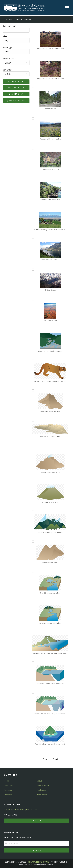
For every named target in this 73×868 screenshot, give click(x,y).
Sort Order (6, 70)
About (39, 781)
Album (4, 36)
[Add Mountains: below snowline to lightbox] (33, 390)
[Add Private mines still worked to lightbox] (33, 149)
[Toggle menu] (67, 8)
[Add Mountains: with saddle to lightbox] (33, 542)
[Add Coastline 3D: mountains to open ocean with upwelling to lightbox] (33, 693)
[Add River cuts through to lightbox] (33, 300)
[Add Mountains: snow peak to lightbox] (33, 481)
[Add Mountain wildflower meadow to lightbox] (33, 118)
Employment (42, 790)
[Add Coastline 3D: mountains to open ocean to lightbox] (33, 662)
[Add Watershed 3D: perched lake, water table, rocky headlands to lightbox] (33, 632)
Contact (36, 821)
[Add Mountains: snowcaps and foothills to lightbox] (33, 511)
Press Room (42, 795)
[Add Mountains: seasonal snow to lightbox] (33, 451)
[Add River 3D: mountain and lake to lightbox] (33, 572)
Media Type (6, 47)
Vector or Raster (8, 59)
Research (8, 795)
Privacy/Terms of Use (38, 862)
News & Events (43, 785)
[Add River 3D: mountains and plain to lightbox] (33, 602)
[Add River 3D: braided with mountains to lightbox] (33, 330)
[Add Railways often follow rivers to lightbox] (33, 179)
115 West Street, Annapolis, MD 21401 (22, 809)
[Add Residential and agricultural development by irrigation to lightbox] (33, 209)
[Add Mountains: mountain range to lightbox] (33, 421)
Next (56, 759)
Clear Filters (15, 87)
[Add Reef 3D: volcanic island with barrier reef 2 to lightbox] (33, 723)
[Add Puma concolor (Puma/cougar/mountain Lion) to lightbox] (33, 360)
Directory (8, 790)
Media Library (23, 19)
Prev (45, 759)
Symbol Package (15, 101)
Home (9, 19)
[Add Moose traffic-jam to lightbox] (33, 88)
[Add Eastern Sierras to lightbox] (33, 270)
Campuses (8, 785)
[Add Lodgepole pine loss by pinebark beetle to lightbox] (33, 28)
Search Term (8, 26)
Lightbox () (15, 94)
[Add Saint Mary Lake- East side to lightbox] (33, 239)
